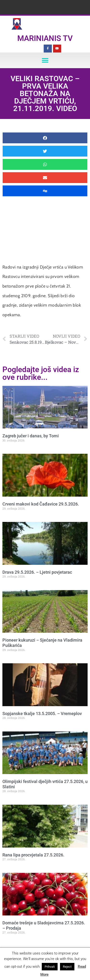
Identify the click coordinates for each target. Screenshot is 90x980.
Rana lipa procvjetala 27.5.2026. (33, 855)
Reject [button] (67, 967)
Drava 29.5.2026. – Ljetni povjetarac (37, 572)
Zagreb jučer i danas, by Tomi (31, 436)
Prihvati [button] (50, 967)
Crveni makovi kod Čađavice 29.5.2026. (41, 504)
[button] (45, 60)
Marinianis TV (45, 38)
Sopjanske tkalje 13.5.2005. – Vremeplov (42, 714)
